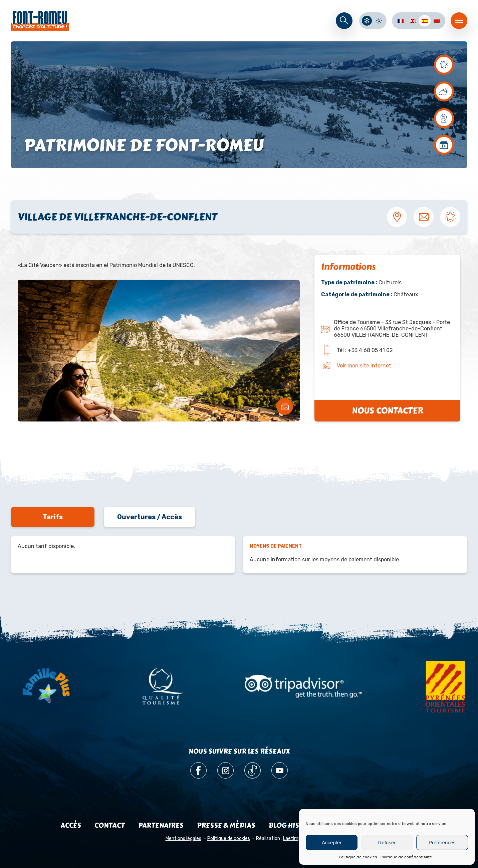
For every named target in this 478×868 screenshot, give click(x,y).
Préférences (442, 842)
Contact (110, 825)
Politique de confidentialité (406, 857)
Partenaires (161, 825)
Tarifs (53, 517)
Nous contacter (388, 411)
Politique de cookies (358, 857)
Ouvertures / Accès (150, 517)
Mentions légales (183, 838)
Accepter (332, 842)
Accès (71, 825)
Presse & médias (226, 825)
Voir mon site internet (364, 366)
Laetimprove (297, 838)
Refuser (387, 842)
